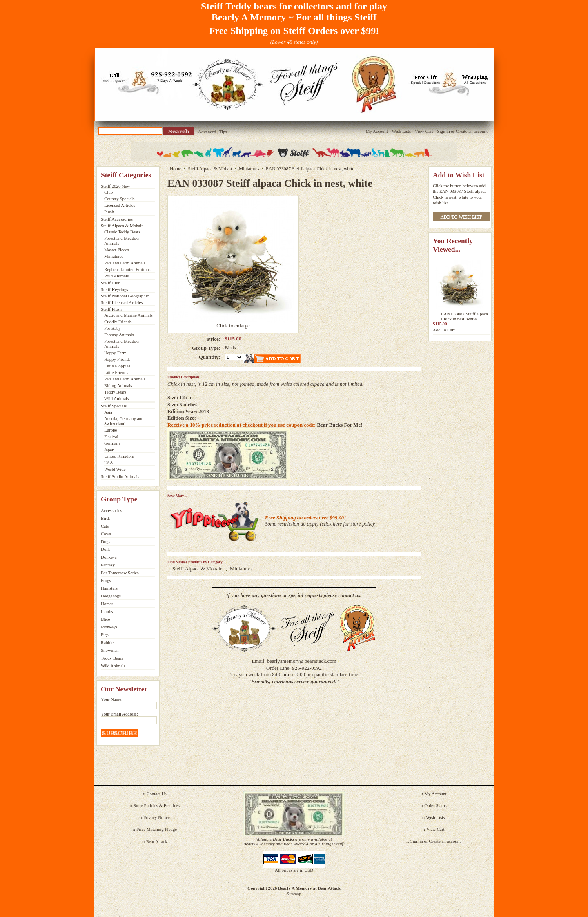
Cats (105, 526)
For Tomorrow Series (120, 573)
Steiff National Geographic (125, 296)
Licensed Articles (120, 205)
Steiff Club (111, 283)
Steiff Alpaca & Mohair (122, 226)
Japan (109, 450)
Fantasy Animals (119, 335)
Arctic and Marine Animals (128, 315)
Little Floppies (117, 366)
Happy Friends (117, 359)
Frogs (106, 580)
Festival (111, 436)
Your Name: (112, 699)
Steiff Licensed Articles (122, 302)
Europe (110, 430)
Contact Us (157, 794)
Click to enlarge (233, 326)
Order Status (435, 805)
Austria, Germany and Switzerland (124, 421)
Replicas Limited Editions (127, 269)
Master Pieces (117, 250)
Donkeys (109, 557)
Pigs (105, 635)
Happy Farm (115, 353)
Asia (108, 412)
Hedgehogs (111, 596)
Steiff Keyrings (115, 289)
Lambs (107, 611)
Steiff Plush (111, 309)
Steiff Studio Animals (120, 476)
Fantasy (108, 565)
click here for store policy (349, 524)
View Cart (424, 131)
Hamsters (109, 588)
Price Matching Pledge (157, 829)
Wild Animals (116, 276)
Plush (109, 212)
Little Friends (116, 372)
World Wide (115, 469)
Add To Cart (444, 330)
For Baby (112, 328)
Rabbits (108, 642)
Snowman (110, 650)
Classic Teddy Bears (122, 232)
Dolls (106, 549)
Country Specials (119, 199)
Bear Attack (157, 841)
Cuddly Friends (118, 322)
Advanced (207, 132)
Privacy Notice (157, 817)
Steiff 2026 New (116, 186)
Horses (107, 604)
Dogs (106, 541)
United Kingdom (119, 456)
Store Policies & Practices (157, 805)
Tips (223, 132)
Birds (106, 518)
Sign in (443, 131)
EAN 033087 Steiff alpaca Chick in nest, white (464, 316)
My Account (377, 131)
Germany (112, 443)
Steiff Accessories (117, 219)
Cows (106, 534)
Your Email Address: (119, 714)
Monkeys (109, 627)
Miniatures (114, 256)
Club (108, 192)
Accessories (111, 510)
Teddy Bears (115, 392)
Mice (105, 619)
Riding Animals (118, 385)
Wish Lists (401, 131)
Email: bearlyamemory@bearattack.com (294, 661)
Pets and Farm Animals (125, 263)
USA (109, 463)
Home (176, 169)
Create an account (472, 131)
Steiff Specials (114, 406)
